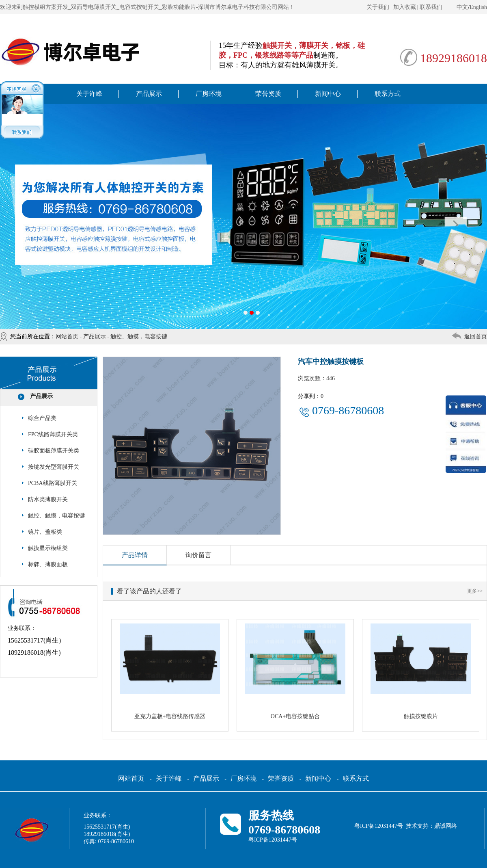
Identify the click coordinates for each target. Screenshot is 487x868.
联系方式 (388, 94)
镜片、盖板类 (45, 532)
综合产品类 (42, 418)
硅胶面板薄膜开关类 (54, 451)
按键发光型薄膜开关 (54, 467)
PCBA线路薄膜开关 (53, 483)
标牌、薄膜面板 (48, 564)
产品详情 (135, 555)
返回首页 (476, 337)
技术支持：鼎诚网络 (431, 826)
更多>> (475, 591)
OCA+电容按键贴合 (295, 716)
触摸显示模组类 (48, 548)
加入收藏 (405, 7)
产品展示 (149, 94)
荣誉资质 (268, 94)
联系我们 (431, 7)
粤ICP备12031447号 (273, 840)
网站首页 (67, 337)
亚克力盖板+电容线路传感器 (170, 716)
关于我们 (378, 7)
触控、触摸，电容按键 (139, 337)
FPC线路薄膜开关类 (53, 434)
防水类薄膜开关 (48, 499)
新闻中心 (328, 94)
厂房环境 (209, 94)
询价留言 (198, 555)
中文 (462, 7)
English (478, 7)
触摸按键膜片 (421, 716)
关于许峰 (89, 94)
